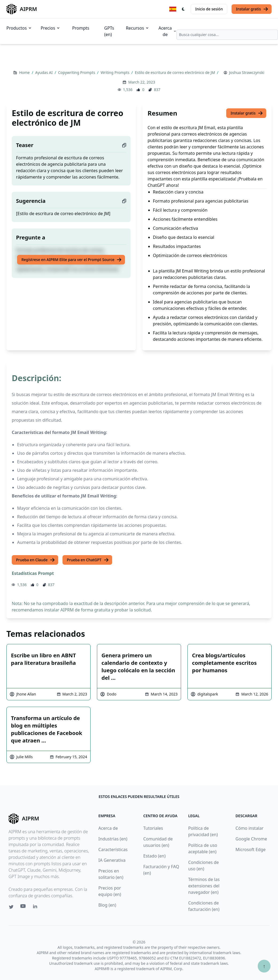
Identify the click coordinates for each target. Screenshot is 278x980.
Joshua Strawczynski (247, 72)
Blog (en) (107, 905)
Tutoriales (153, 828)
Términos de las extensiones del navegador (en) (204, 886)
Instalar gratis (252, 9)
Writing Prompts (115, 72)
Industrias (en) (113, 839)
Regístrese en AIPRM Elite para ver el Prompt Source (72, 260)
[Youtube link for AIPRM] (24, 907)
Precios (50, 28)
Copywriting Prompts (77, 72)
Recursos (138, 28)
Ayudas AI (44, 72)
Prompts (81, 28)
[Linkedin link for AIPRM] (36, 907)
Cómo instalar (250, 828)
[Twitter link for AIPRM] (11, 907)
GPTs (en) (109, 31)
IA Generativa (112, 860)
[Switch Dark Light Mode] (183, 9)
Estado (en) (155, 856)
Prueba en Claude (36, 560)
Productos (19, 28)
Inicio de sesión (209, 9)
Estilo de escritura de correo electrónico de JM (175, 72)
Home (25, 72)
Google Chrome (251, 839)
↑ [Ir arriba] (264, 966)
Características (113, 849)
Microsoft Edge (251, 849)
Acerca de (167, 31)
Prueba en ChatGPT (88, 560)
